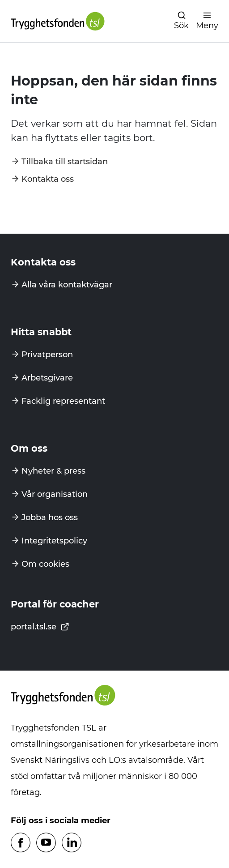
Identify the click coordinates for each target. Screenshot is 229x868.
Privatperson (47, 355)
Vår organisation (55, 494)
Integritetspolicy (54, 541)
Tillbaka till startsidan (65, 162)
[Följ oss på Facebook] (21, 843)
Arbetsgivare (47, 378)
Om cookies (45, 564)
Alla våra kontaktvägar (67, 285)
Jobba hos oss (50, 517)
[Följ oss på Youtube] (46, 843)
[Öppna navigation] (181, 21)
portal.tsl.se (40, 627)
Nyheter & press (53, 471)
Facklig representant (63, 401)
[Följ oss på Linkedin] (72, 843)
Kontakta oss (48, 179)
